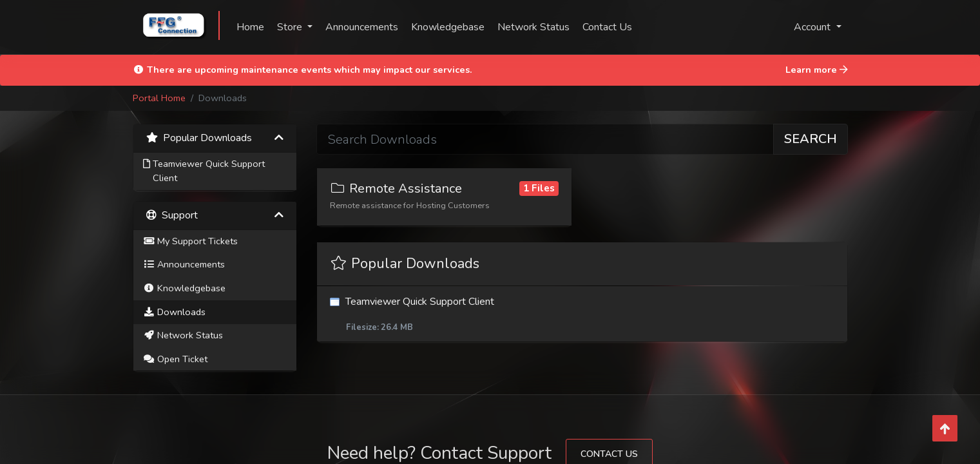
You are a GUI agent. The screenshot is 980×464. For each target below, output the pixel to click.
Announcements (362, 27)
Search (811, 139)
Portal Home (159, 98)
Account (813, 27)
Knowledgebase (448, 27)
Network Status (533, 27)
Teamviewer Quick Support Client (582, 314)
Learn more (817, 70)
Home (250, 27)
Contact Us (607, 27)
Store (291, 27)
